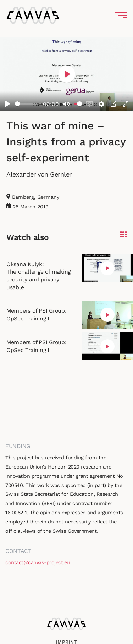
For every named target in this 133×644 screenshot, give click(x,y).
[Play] (7, 104)
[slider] (28, 104)
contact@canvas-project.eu (38, 562)
